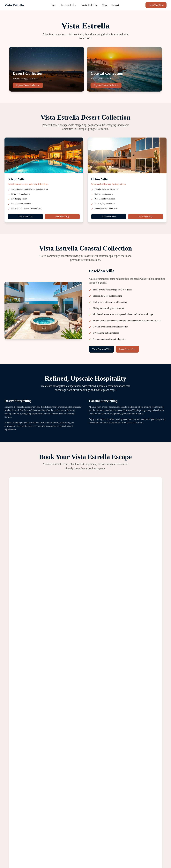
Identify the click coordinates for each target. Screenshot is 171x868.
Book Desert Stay (62, 217)
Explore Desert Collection (28, 85)
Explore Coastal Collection (106, 85)
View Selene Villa (25, 217)
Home (53, 5)
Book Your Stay (156, 5)
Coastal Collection (89, 5)
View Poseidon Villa (101, 349)
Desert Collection (68, 5)
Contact (115, 5)
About (105, 5)
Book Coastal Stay (127, 349)
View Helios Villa (109, 217)
